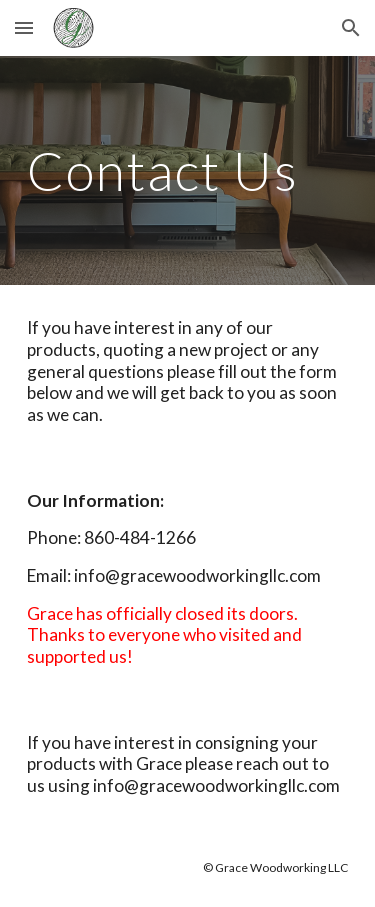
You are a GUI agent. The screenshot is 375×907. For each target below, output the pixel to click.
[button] (24, 27)
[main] (188, 170)
